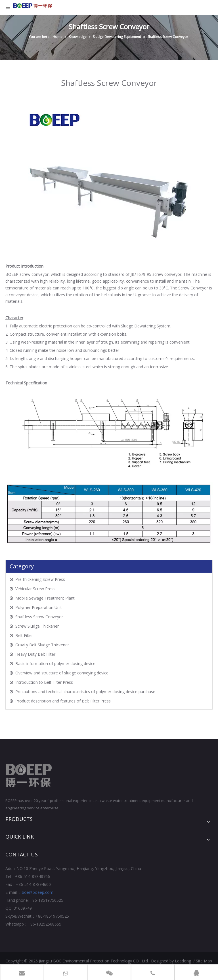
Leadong (183, 961)
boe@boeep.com (38, 892)
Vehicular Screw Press (35, 589)
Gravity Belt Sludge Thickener (42, 645)
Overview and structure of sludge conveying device (62, 673)
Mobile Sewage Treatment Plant (45, 598)
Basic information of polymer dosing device (55, 663)
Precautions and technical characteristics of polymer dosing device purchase (85, 692)
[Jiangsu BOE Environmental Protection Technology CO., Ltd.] (29, 776)
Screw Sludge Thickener (37, 626)
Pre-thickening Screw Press (40, 579)
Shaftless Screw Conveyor (39, 617)
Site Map (204, 961)
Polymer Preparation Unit (39, 607)
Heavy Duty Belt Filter (35, 654)
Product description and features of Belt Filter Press (63, 701)
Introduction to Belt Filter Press (44, 682)
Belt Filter (24, 635)
